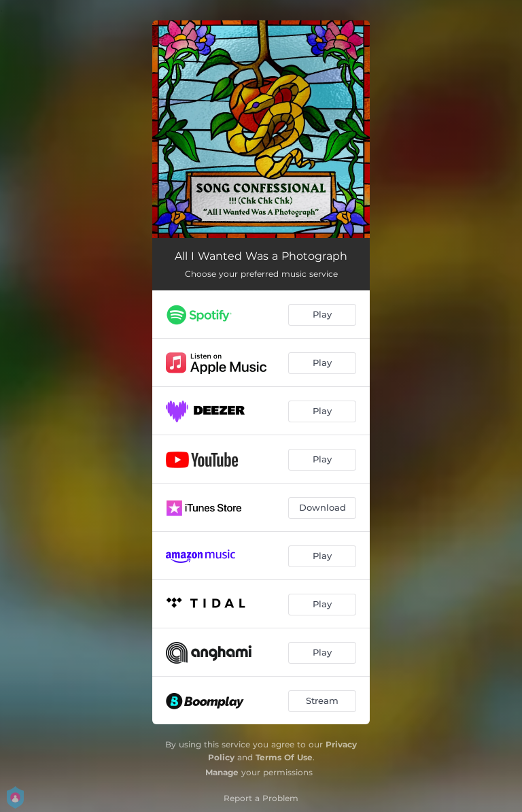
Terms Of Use (284, 757)
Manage (222, 772)
